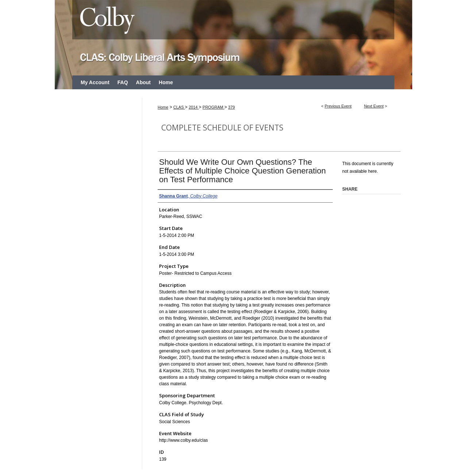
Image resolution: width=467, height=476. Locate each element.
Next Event (374, 106)
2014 (194, 107)
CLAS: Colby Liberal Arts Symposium (233, 38)
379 (231, 107)
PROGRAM (213, 107)
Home (163, 107)
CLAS (179, 107)
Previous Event (338, 106)
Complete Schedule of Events (222, 128)
